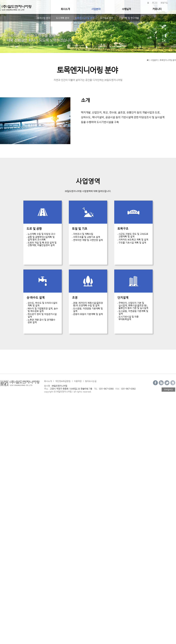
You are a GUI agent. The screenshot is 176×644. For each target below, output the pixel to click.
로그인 (155, 3)
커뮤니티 (157, 9)
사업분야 (96, 9)
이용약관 (78, 381)
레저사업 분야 (44, 18)
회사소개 (65, 9)
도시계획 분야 (63, 18)
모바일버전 (168, 390)
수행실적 (126, 9)
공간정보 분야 (107, 18)
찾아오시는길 (91, 381)
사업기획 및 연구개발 (129, 18)
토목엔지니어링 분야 (85, 18)
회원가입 (164, 3)
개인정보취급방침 (63, 381)
